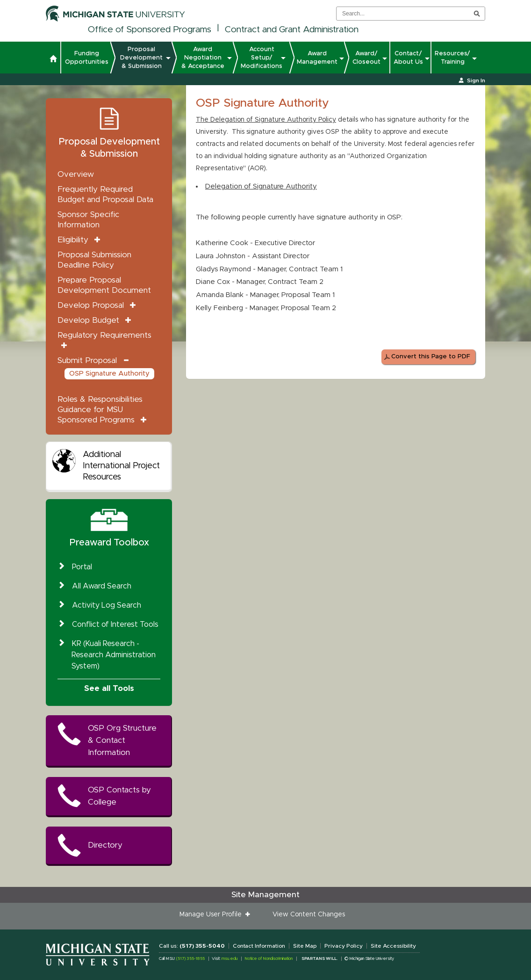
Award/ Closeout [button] (366, 58)
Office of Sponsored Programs (150, 30)
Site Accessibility (393, 946)
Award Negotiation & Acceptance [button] (204, 58)
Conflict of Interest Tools (115, 624)
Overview (76, 174)
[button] (53, 60)
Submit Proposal (87, 360)
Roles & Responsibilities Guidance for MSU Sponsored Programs (100, 410)
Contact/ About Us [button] (408, 58)
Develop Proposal (91, 305)
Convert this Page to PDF (431, 357)
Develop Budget (88, 320)
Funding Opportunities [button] (87, 58)
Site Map (305, 946)
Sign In (476, 80)
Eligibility (73, 240)
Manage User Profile (212, 915)
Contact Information (259, 946)
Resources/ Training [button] (452, 58)
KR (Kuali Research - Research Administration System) (114, 655)
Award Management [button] (317, 58)
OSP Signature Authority (109, 374)
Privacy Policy (344, 946)
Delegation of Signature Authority (261, 186)
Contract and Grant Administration (292, 30)
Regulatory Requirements (104, 335)
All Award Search (102, 586)
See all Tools (109, 688)
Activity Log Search (107, 605)
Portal (82, 567)
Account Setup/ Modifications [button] (262, 58)
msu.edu (230, 959)
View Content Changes (309, 915)
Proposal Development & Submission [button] (143, 58)
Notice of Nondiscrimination (269, 959)
